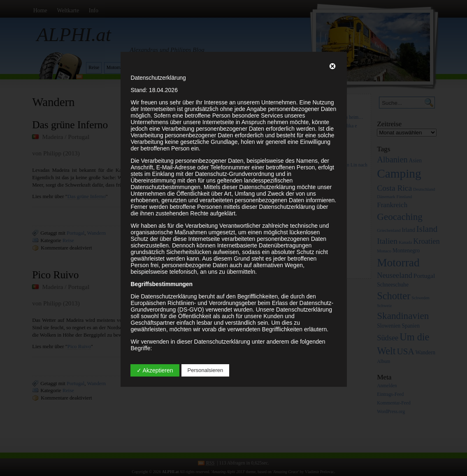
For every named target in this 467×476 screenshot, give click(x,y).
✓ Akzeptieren (155, 370)
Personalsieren (206, 370)
